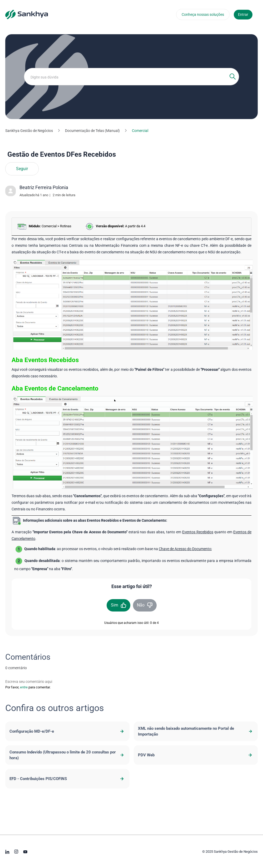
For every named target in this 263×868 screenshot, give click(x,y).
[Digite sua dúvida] (131, 77)
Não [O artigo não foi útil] (141, 605)
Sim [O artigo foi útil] (115, 605)
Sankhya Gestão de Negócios (29, 131)
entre (24, 687)
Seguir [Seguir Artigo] (22, 169)
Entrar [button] (243, 14)
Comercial (140, 131)
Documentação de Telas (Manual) (92, 131)
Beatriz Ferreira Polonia (44, 187)
